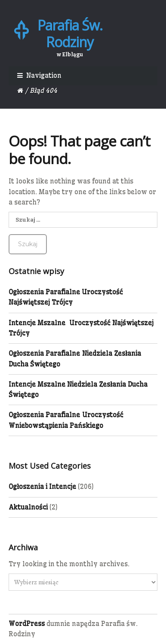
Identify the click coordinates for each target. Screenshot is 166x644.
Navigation (44, 75)
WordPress (27, 624)
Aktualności (28, 507)
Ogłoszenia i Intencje (42, 487)
